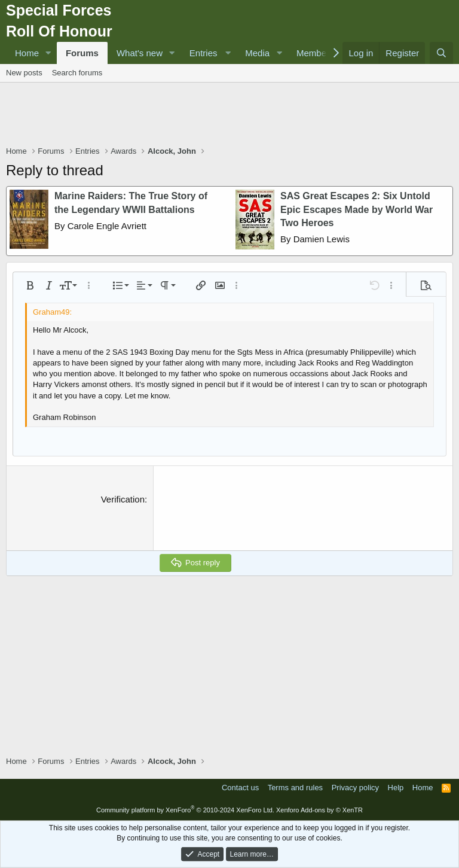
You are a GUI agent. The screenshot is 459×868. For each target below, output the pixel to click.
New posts (24, 73)
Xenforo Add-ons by (319, 810)
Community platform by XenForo (185, 810)
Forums (82, 53)
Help (396, 788)
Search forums (77, 73)
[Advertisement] (229, 115)
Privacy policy (355, 788)
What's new (140, 53)
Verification (123, 499)
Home (27, 53)
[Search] (441, 53)
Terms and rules (295, 788)
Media (257, 53)
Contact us (240, 788)
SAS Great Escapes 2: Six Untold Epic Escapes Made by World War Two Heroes (357, 209)
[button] (48, 53)
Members (315, 53)
